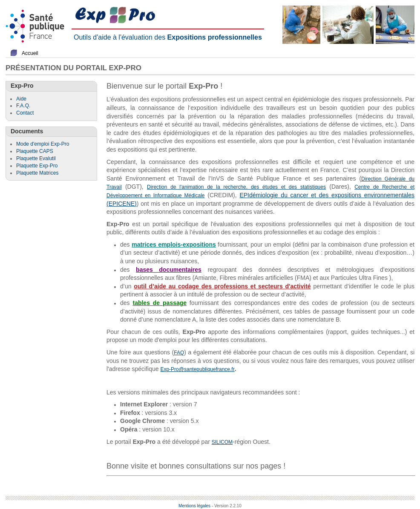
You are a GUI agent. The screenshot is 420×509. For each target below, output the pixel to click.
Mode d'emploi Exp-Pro (43, 144)
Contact (25, 113)
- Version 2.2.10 (227, 506)
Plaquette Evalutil (36, 158)
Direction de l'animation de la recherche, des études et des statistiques (236, 187)
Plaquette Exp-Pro (37, 166)
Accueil (30, 53)
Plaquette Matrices (37, 173)
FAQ (179, 353)
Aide (21, 99)
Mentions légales (194, 506)
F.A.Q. (23, 106)
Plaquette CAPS (35, 151)
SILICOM (222, 442)
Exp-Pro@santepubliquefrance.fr (197, 369)
